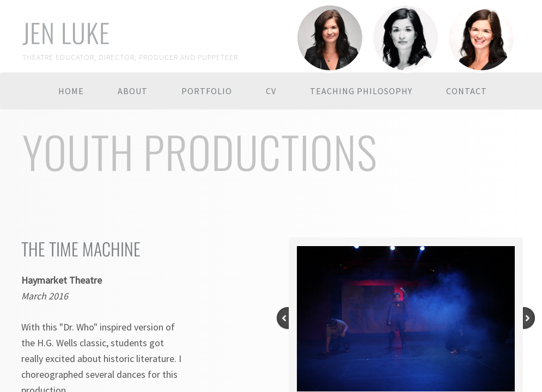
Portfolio (207, 91)
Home (71, 91)
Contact (467, 91)
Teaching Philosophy (361, 91)
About (133, 91)
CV (271, 91)
